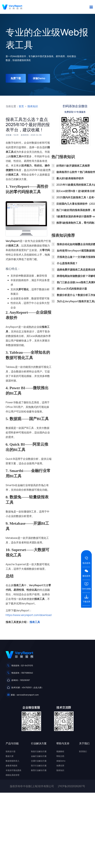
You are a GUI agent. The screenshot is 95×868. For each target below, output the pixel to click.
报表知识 (33, 106)
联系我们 (83, 751)
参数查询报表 (12, 766)
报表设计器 (11, 751)
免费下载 (16, 78)
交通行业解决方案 (39, 761)
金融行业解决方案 (39, 756)
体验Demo (39, 78)
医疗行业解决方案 (39, 766)
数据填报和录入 (13, 761)
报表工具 (35, 622)
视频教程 (60, 751)
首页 (21, 106)
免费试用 (60, 766)
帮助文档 (60, 756)
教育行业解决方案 (39, 770)
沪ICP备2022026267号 (71, 786)
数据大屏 (10, 756)
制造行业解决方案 (39, 751)
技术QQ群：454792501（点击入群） (27, 687)
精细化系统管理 (13, 775)
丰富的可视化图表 (13, 770)
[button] (91, 7)
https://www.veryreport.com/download (29, 615)
